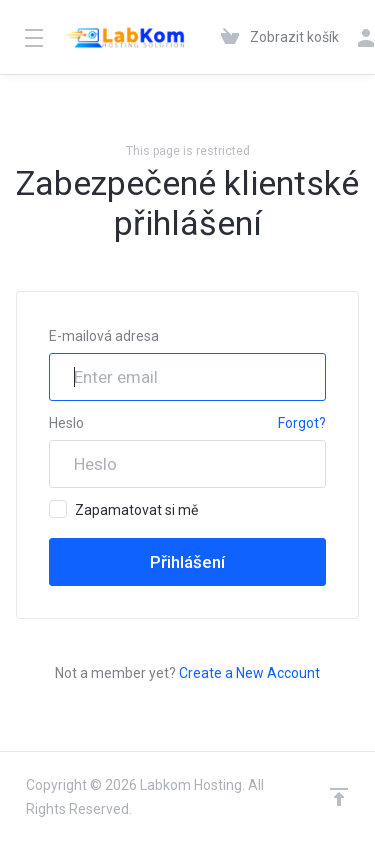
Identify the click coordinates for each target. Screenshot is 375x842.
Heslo (66, 423)
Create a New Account (249, 673)
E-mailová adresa (104, 336)
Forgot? (302, 423)
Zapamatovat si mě (123, 509)
